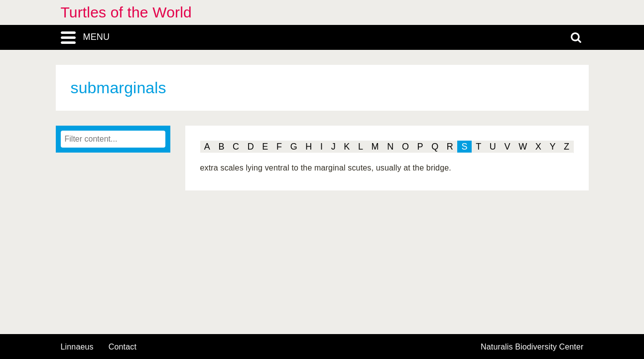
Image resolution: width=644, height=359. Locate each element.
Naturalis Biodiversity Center (532, 347)
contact (123, 347)
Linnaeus (77, 347)
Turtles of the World (126, 12)
